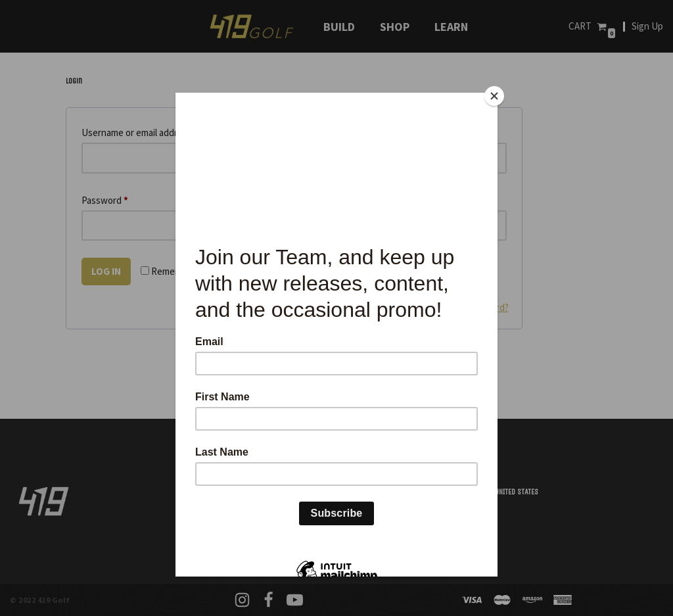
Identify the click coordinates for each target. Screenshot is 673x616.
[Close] (494, 96)
